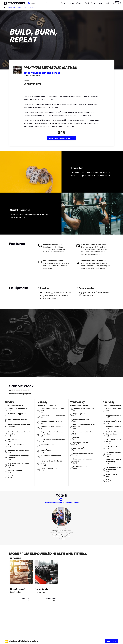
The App (64, 3)
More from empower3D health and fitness (62, 503)
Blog (100, 3)
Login (108, 3)
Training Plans (90, 3)
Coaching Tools (76, 3)
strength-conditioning (25, 7)
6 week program (26, 598)
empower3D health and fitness (42, 73)
